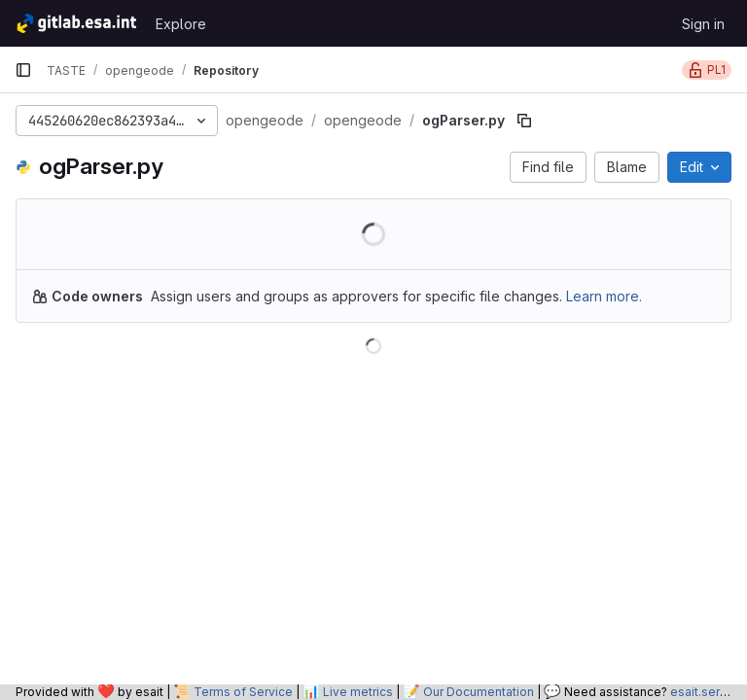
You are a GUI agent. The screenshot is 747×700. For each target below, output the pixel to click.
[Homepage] (75, 23)
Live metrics (358, 692)
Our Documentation (479, 692)
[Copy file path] (524, 121)
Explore (181, 24)
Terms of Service (243, 692)
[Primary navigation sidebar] (23, 70)
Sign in (703, 24)
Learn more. (604, 296)
